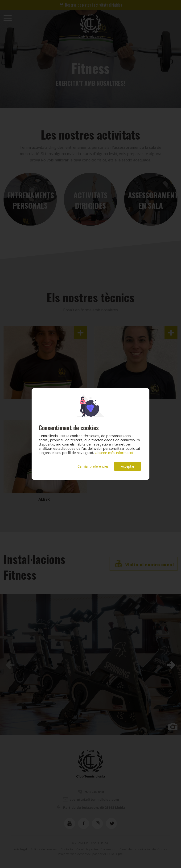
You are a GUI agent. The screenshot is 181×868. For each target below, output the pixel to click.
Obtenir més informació (114, 453)
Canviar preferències (93, 466)
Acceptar (128, 466)
